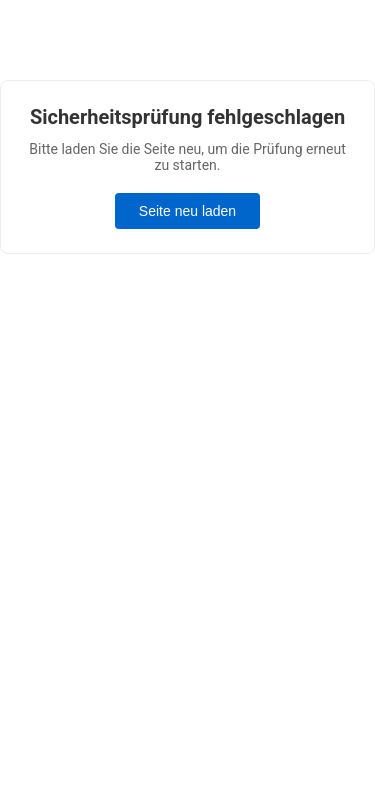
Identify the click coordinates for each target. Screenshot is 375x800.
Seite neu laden (187, 211)
